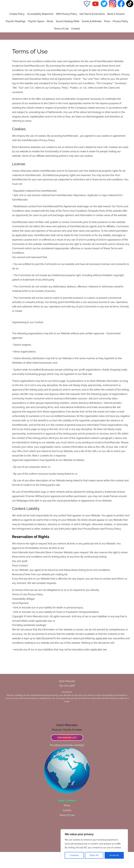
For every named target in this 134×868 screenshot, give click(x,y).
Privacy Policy (121, 37)
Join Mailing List (67, 754)
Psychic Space (36, 37)
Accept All (114, 855)
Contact (76, 45)
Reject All (94, 855)
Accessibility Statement (40, 30)
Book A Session (116, 30)
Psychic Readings (16, 37)
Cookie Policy (17, 30)
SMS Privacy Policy (66, 30)
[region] (94, 846)
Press (107, 37)
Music (50, 37)
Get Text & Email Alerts (92, 30)
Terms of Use (61, 45)
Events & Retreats (92, 37)
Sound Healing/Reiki (68, 37)
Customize (74, 855)
